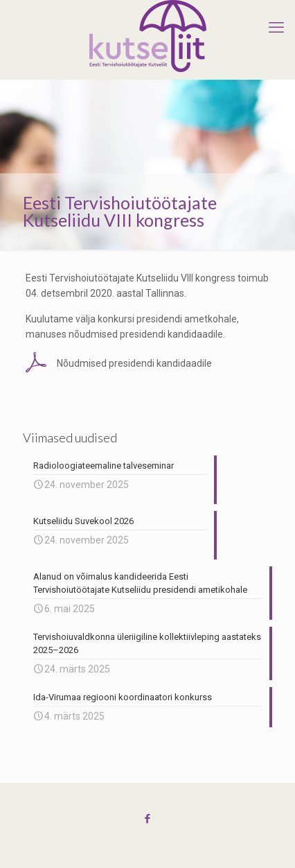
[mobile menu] (276, 28)
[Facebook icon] (148, 819)
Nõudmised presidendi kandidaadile (134, 363)
